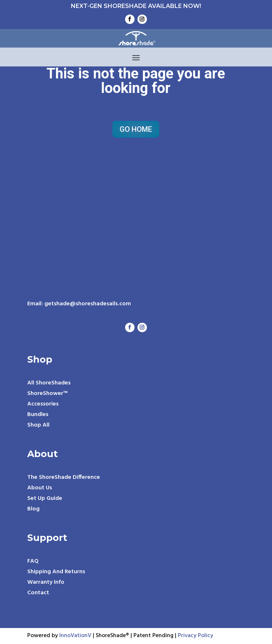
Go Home (136, 129)
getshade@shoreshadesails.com (88, 304)
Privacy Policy (195, 636)
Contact (38, 593)
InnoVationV (76, 636)
